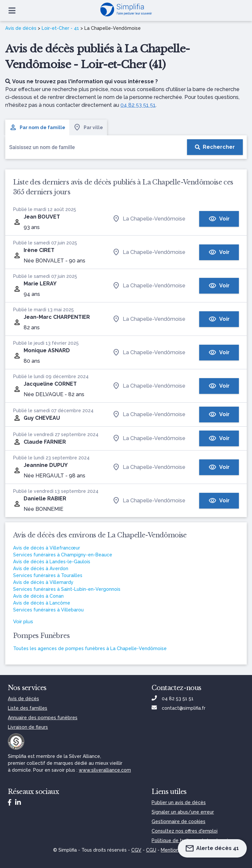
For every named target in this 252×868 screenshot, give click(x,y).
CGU (151, 850)
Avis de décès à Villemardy (43, 582)
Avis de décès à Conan (38, 596)
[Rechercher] (215, 147)
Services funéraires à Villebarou (48, 610)
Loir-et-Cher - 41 (60, 28)
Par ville (88, 127)
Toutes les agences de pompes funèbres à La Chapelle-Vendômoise (90, 648)
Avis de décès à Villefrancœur (47, 548)
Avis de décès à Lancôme (42, 603)
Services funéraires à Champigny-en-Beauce (63, 555)
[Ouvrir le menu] (12, 10)
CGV (136, 850)
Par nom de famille (37, 127)
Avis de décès (21, 28)
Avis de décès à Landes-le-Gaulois (52, 562)
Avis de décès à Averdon (41, 569)
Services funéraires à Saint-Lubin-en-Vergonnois (67, 589)
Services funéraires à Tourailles (48, 575)
